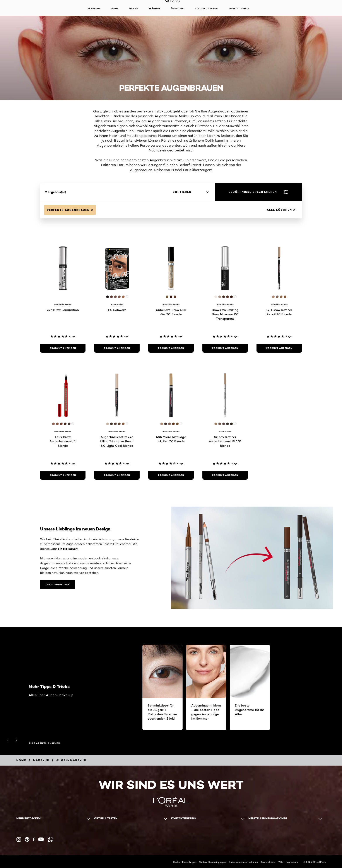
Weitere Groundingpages (213, 862)
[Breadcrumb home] (21, 760)
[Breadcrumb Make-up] (41, 760)
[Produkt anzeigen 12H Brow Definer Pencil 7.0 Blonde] (279, 348)
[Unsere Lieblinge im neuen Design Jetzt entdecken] (58, 585)
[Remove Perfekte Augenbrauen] (70, 210)
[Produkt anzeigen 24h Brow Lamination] (63, 348)
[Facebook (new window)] (34, 839)
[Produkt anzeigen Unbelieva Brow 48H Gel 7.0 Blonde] (171, 348)
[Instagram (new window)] (19, 839)
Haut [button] (115, 9)
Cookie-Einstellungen (185, 862)
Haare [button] (134, 9)
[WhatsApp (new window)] (51, 839)
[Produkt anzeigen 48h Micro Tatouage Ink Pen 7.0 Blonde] (171, 475)
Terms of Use (268, 862)
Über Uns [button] (177, 9)
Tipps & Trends (239, 9)
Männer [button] (155, 9)
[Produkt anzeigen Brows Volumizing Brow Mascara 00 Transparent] (225, 348)
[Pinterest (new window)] (27, 839)
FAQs (280, 862)
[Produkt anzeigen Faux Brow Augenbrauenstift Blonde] (63, 475)
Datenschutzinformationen (243, 862)
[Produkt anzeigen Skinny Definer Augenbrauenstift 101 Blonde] (225, 475)
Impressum (292, 862)
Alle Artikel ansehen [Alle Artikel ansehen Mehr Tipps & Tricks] (44, 743)
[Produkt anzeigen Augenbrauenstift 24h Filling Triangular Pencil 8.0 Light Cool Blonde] (117, 475)
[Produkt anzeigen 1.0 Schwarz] (117, 348)
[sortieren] (191, 192)
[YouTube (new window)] (41, 839)
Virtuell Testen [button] (206, 9)
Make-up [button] (94, 9)
